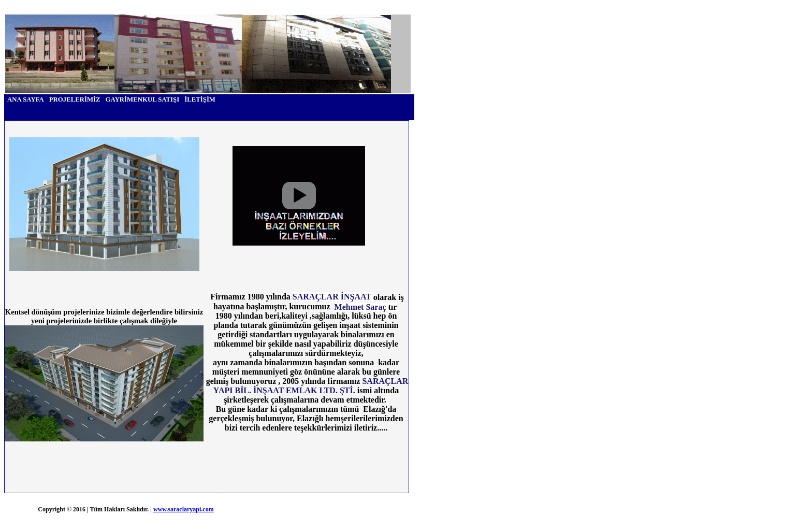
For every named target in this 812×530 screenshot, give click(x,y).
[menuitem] (26, 100)
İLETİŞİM (200, 99)
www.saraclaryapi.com (184, 509)
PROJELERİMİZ (75, 99)
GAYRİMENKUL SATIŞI (143, 99)
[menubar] (111, 100)
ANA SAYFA (26, 99)
